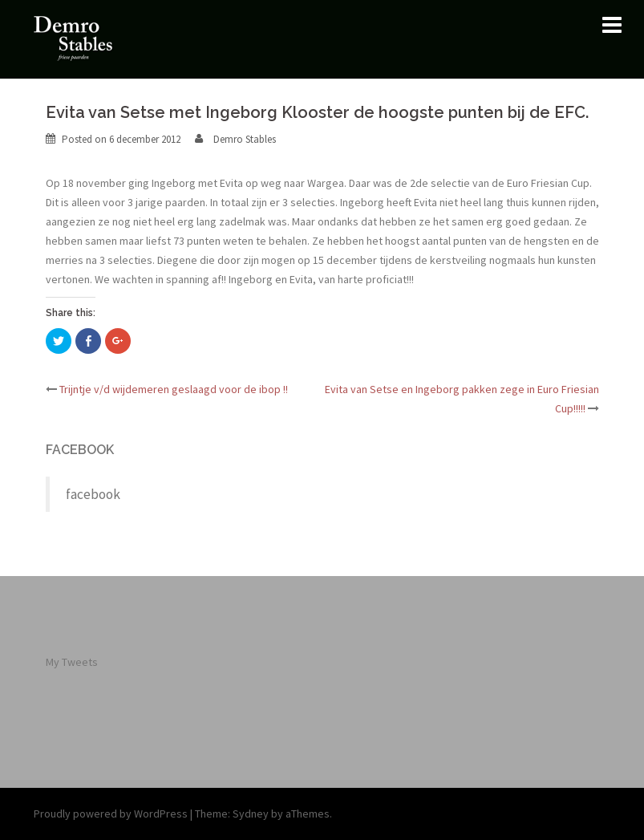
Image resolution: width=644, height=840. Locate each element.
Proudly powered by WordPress (111, 814)
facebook (80, 450)
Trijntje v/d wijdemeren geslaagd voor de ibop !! (174, 389)
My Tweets (72, 662)
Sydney (251, 814)
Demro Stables (245, 139)
